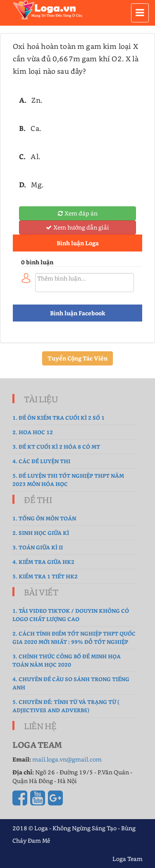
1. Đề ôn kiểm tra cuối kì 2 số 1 (58, 417)
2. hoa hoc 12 (33, 432)
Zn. (37, 100)
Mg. (37, 184)
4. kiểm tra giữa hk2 (43, 562)
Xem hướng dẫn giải (77, 227)
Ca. (36, 128)
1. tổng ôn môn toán (44, 518)
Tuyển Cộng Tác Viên (77, 358)
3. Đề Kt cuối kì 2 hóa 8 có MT (56, 446)
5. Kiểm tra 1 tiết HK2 (45, 576)
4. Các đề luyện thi (41, 461)
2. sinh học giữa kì (41, 533)
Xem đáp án (78, 213)
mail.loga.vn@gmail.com (67, 759)
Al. (36, 156)
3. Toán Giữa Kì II (38, 547)
